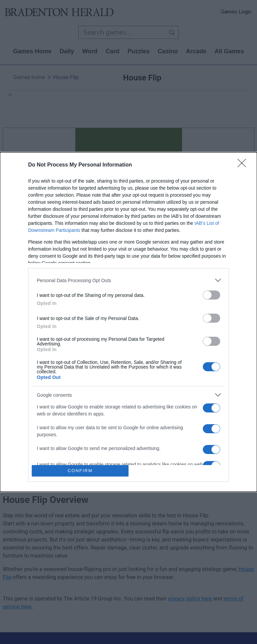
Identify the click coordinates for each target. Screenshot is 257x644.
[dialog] (128, 322)
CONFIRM (80, 471)
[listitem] (128, 280)
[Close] (244, 165)
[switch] (211, 295)
